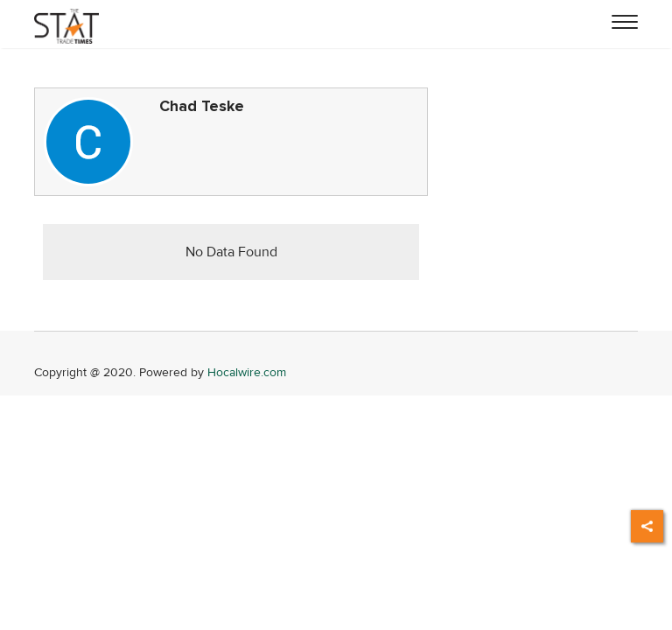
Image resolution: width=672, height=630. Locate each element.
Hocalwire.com (247, 372)
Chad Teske (202, 106)
